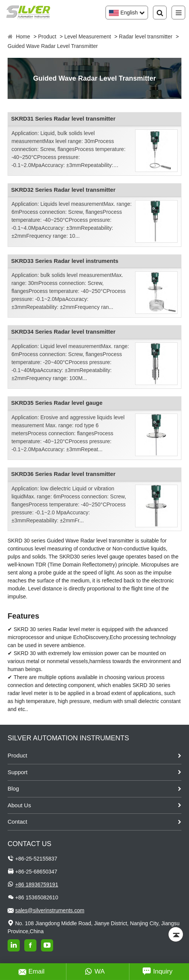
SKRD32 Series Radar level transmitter (63, 190)
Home (23, 37)
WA (95, 972)
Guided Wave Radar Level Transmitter (53, 46)
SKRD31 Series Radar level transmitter (63, 119)
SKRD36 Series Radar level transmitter (63, 474)
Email (32, 972)
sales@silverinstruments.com (50, 910)
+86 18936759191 (37, 885)
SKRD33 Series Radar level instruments (65, 261)
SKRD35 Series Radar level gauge (57, 403)
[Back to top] (176, 934)
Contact (17, 822)
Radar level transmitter (146, 37)
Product (47, 37)
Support (18, 772)
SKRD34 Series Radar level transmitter (63, 332)
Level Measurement (87, 37)
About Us (19, 805)
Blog (13, 788)
